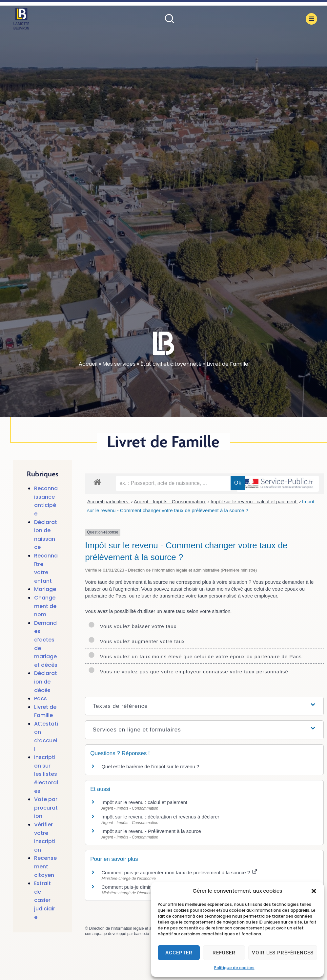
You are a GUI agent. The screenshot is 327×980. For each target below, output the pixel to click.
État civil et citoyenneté (171, 364)
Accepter (179, 953)
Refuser (224, 953)
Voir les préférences (283, 953)
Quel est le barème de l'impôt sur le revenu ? (150, 766)
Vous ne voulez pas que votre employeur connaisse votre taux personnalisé (188, 672)
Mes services (119, 364)
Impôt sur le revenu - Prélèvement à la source (151, 831)
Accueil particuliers (108, 501)
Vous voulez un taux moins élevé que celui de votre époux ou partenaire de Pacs (195, 656)
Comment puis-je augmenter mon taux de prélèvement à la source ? (179, 872)
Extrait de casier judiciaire (45, 900)
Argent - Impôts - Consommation (170, 501)
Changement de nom (45, 606)
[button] (314, 891)
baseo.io (142, 934)
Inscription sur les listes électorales (46, 774)
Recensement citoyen (45, 866)
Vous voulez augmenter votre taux (136, 641)
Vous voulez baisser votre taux (132, 626)
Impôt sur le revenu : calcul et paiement (254, 501)
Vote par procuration (46, 808)
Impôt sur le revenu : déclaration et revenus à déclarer (160, 817)
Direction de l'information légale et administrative (131, 928)
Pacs (41, 698)
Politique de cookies (234, 968)
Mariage (45, 589)
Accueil (88, 364)
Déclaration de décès (46, 682)
